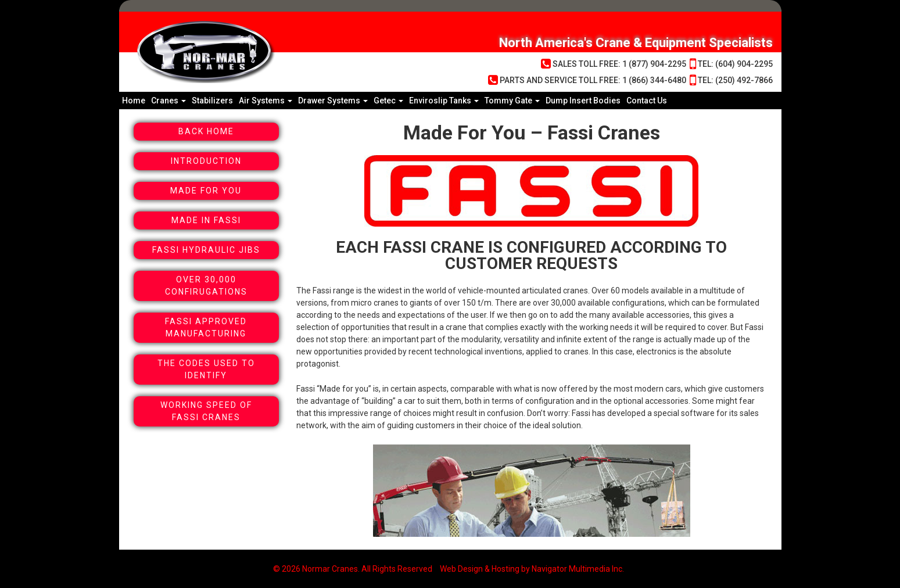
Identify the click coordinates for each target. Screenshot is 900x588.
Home (134, 101)
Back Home (206, 131)
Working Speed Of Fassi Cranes (206, 411)
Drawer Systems (333, 101)
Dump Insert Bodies (583, 101)
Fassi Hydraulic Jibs (206, 250)
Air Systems (266, 101)
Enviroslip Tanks (444, 101)
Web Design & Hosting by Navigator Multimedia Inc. (532, 569)
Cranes (168, 101)
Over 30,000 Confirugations (206, 286)
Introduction (206, 161)
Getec (388, 101)
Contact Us (647, 101)
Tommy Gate (512, 101)
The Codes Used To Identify (206, 369)
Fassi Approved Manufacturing (206, 327)
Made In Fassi (206, 220)
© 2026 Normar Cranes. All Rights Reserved (353, 569)
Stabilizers (212, 101)
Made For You (206, 191)
